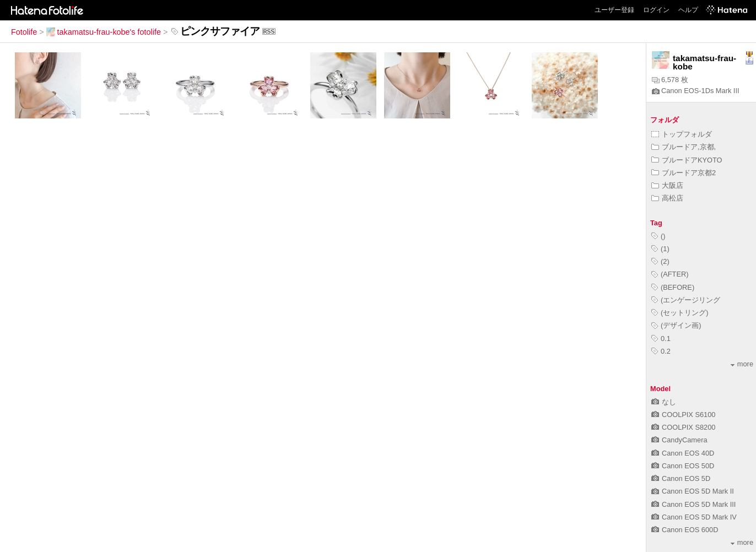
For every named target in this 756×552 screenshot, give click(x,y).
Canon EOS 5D (681, 478)
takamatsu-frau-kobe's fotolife (104, 32)
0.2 (661, 351)
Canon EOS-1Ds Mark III (696, 91)
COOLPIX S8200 (683, 427)
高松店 (667, 198)
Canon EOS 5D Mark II (693, 491)
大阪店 (667, 185)
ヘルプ (688, 10)
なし (664, 402)
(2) (660, 261)
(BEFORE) (673, 287)
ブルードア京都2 (684, 173)
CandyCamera (679, 440)
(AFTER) (670, 274)
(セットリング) (680, 313)
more (742, 364)
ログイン (656, 10)
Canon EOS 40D (683, 453)
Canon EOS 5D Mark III (693, 504)
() (658, 236)
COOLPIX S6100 (683, 415)
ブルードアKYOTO (687, 160)
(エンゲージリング (686, 300)
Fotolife (24, 32)
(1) (660, 249)
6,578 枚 (670, 80)
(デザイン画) (676, 325)
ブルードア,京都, (684, 147)
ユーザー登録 (614, 10)
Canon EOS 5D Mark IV (694, 517)
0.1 (661, 339)
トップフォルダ (682, 134)
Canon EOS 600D (685, 530)
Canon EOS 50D (683, 466)
